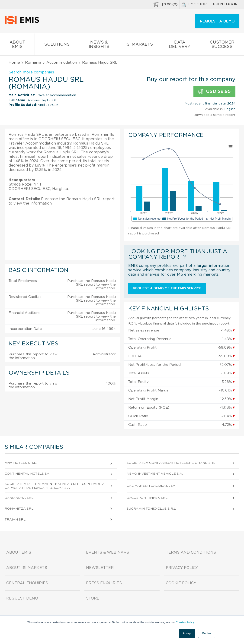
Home (14, 63)
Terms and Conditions (191, 552)
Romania (33, 63)
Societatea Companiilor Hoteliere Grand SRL (171, 463)
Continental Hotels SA (27, 474)
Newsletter (100, 568)
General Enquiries (27, 583)
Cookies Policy (185, 622)
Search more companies (31, 72)
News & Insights (99, 45)
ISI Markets (139, 45)
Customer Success (222, 45)
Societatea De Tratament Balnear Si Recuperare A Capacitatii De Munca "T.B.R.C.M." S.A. (55, 486)
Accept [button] (187, 633)
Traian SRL (15, 520)
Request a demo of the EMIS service (167, 288)
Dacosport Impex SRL (147, 498)
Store (93, 598)
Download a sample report (214, 115)
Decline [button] (207, 633)
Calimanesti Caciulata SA (151, 486)
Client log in (225, 4)
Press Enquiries (104, 583)
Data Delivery (180, 45)
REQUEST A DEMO (217, 21)
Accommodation (62, 63)
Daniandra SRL (19, 498)
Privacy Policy (182, 568)
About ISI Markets (27, 568)
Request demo (22, 598)
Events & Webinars (108, 552)
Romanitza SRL (19, 509)
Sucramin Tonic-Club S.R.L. (152, 509)
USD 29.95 (214, 92)
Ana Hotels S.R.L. (21, 463)
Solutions (57, 45)
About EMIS (17, 45)
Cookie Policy (181, 583)
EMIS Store (195, 5)
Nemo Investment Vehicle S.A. (155, 474)
